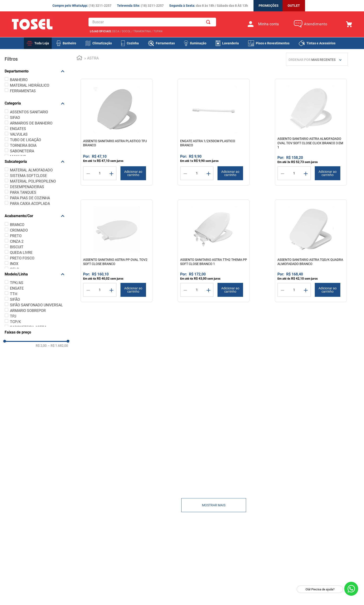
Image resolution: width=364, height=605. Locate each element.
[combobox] (153, 22)
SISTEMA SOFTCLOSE (28, 176)
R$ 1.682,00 (48, 346)
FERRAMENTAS (23, 91)
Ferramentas (165, 43)
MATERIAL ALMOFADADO (31, 170)
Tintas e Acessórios (321, 43)
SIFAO (15, 118)
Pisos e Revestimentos (273, 43)
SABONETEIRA (22, 151)
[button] (31, 71)
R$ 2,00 (31, 346)
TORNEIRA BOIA (23, 146)
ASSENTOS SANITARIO (29, 112)
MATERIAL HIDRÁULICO (29, 85)
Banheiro (69, 43)
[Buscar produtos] (210, 22)
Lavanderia (231, 43)
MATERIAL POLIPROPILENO (33, 181)
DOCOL (126, 32)
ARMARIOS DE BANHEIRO (31, 123)
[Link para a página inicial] (69, 59)
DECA (115, 32)
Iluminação (198, 43)
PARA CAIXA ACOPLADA (30, 204)
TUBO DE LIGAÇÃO (25, 140)
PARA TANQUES (23, 192)
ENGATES (18, 129)
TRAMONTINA (141, 32)
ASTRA (83, 58)
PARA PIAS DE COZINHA (30, 198)
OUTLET (294, 6)
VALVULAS (19, 134)
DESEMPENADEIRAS (27, 187)
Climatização (102, 43)
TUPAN (157, 32)
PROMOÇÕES (269, 6)
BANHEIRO (19, 80)
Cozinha (133, 43)
